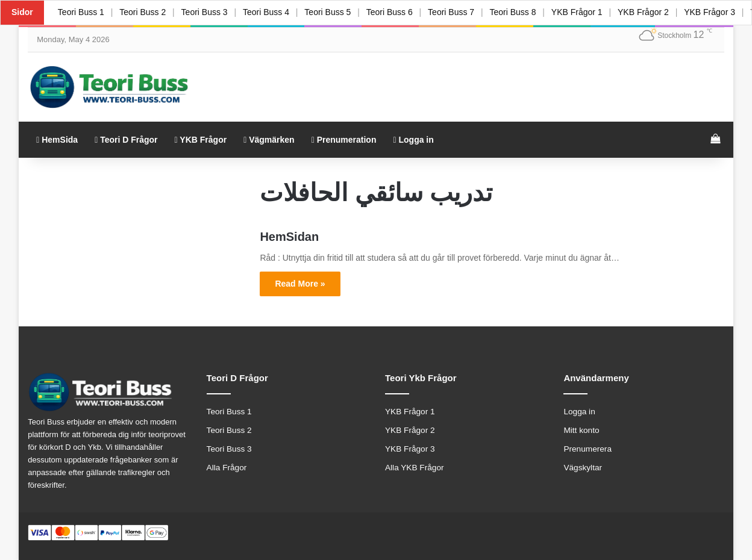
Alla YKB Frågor (415, 468)
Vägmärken (269, 140)
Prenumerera (587, 449)
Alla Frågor (227, 468)
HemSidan (289, 237)
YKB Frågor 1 (588, 12)
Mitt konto (581, 430)
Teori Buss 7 (460, 12)
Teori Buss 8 (523, 12)
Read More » (300, 284)
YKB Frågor (201, 140)
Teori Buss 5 (334, 12)
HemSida (57, 140)
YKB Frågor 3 (410, 449)
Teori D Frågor (126, 140)
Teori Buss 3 (208, 12)
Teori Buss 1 (82, 12)
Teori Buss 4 (271, 12)
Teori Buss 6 (397, 12)
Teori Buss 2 (144, 12)
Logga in (413, 140)
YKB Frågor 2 (656, 12)
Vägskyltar (583, 468)
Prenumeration (344, 140)
